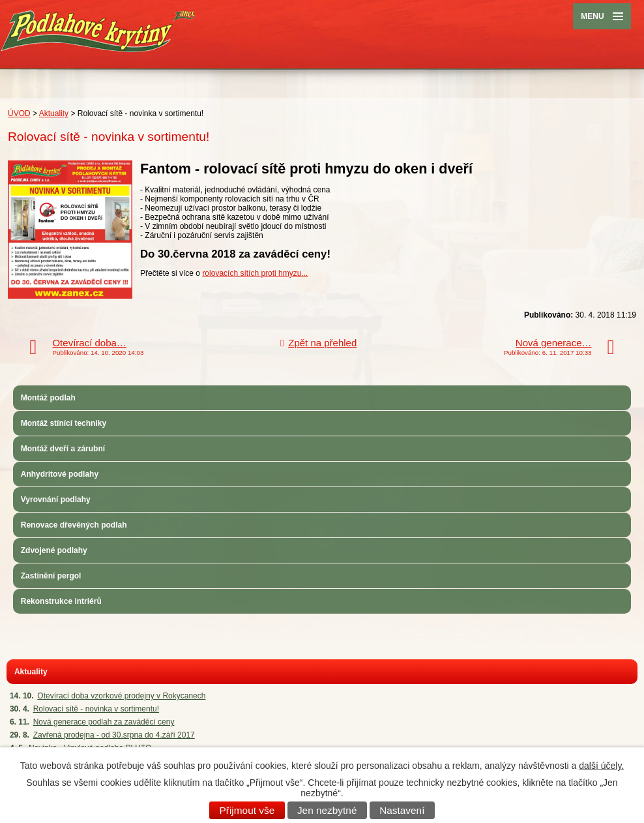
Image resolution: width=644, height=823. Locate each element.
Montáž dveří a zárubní (63, 449)
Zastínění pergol (51, 576)
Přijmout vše (247, 810)
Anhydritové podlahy (60, 474)
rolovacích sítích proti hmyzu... (255, 273)
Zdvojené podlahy (54, 550)
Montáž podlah (48, 398)
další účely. (601, 766)
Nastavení (402, 810)
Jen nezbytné (327, 810)
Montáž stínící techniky (64, 423)
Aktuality (54, 113)
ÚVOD (19, 113)
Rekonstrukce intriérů (61, 601)
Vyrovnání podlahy (56, 500)
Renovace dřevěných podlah (74, 525)
